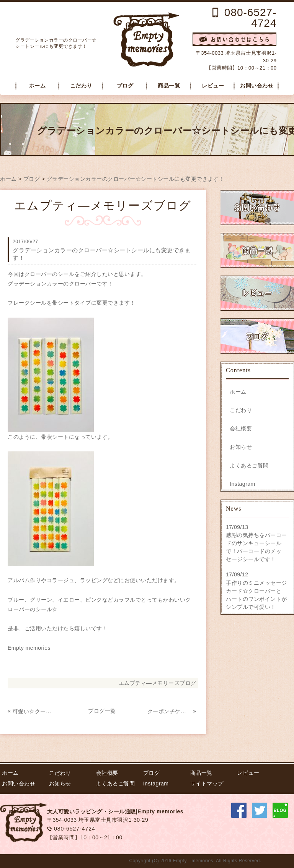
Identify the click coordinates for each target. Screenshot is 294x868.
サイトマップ (207, 784)
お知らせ (241, 447)
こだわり (81, 86)
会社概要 (241, 428)
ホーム (38, 86)
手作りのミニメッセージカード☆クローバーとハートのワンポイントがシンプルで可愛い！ (256, 595)
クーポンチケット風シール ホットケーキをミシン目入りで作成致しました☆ (169, 711)
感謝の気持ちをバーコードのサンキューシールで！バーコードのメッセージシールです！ (256, 547)
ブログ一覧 (102, 711)
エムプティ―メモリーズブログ (158, 683)
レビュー (213, 86)
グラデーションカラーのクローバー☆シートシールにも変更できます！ (136, 179)
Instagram (243, 484)
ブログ (125, 86)
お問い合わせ (257, 86)
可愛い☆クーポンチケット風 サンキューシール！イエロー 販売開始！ (35, 711)
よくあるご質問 (249, 466)
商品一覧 (169, 86)
